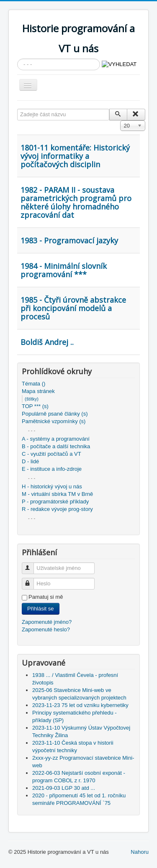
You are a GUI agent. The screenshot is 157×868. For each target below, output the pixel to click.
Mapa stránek (38, 391)
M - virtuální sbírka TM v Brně (57, 494)
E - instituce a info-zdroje (52, 469)
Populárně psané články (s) (55, 414)
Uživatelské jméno (32, 565)
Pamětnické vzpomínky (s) (54, 421)
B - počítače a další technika (56, 446)
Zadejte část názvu (17, 109)
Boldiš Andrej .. (47, 342)
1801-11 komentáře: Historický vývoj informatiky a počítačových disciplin (75, 156)
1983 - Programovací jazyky (69, 240)
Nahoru (140, 852)
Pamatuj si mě (46, 597)
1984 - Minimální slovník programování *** (64, 270)
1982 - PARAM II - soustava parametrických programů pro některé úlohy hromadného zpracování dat (76, 202)
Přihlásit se (41, 609)
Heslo (32, 580)
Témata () (33, 384)
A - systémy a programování (56, 439)
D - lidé (30, 461)
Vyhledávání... (17, 59)
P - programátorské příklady (55, 502)
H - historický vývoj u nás (52, 486)
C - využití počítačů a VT (51, 454)
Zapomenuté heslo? (46, 629)
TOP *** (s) (35, 406)
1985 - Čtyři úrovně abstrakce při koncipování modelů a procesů (73, 308)
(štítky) (32, 399)
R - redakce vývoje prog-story (57, 509)
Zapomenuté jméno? (47, 622)
